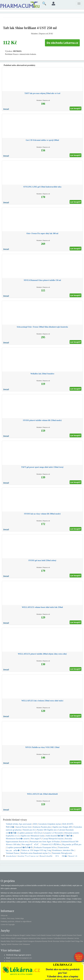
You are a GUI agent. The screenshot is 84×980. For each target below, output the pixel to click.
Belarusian (9, 935)
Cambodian (57, 938)
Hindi (13, 938)
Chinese (33, 935)
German (49, 935)
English (58, 935)
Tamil (73, 941)
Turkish (9, 944)
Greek (54, 935)
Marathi (3, 941)
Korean (64, 938)
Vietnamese (26, 944)
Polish (25, 941)
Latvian (76, 938)
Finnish (79, 935)
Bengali (22, 935)
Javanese (50, 938)
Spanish (64, 935)
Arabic (3, 935)
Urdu (20, 944)
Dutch (13, 941)
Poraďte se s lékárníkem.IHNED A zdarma (79, 957)
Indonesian (32, 938)
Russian (45, 941)
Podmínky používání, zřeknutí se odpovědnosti (16, 921)
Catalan (28, 935)
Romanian (38, 941)
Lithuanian (70, 938)
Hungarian (25, 938)
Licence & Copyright (8, 924)
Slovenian (56, 941)
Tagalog (3, 944)
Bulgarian (16, 935)
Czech (38, 935)
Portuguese (31, 941)
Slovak (50, 941)
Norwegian (19, 941)
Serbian (62, 941)
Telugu (77, 941)
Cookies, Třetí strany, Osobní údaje (12, 918)
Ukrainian (15, 944)
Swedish (68, 941)
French (3, 938)
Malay (8, 941)
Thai (82, 941)
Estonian (70, 935)
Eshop (8, 961)
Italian (38, 938)
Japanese (44, 938)
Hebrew (8, 938)
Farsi (75, 935)
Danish (43, 935)
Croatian (18, 938)
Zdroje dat (4, 915)
